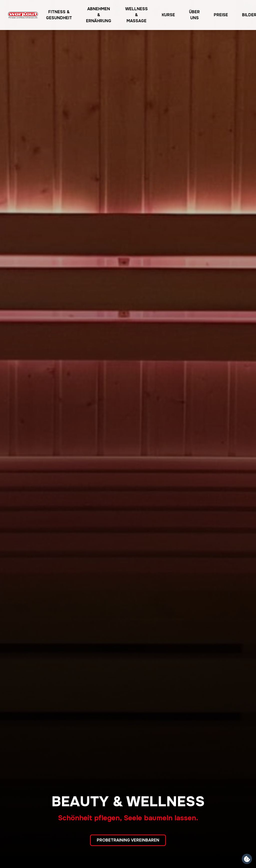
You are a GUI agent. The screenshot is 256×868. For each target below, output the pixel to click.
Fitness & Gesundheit (59, 15)
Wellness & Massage (136, 15)
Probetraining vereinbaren (128, 840)
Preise (221, 15)
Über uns (194, 15)
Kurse (168, 15)
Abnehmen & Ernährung (99, 15)
